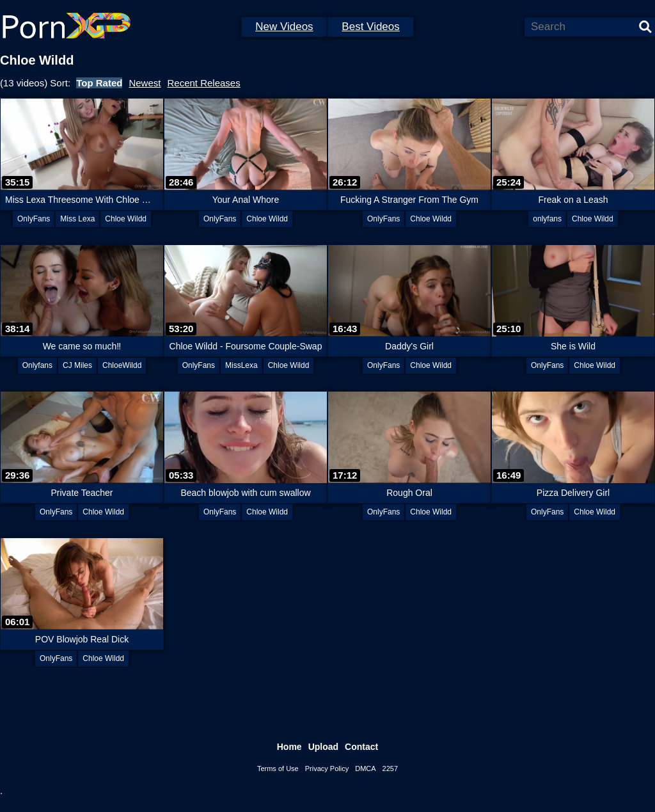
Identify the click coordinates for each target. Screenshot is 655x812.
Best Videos (370, 27)
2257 (390, 768)
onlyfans (547, 219)
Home (289, 747)
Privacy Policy (327, 768)
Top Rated (99, 83)
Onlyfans (37, 365)
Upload (323, 747)
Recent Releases (203, 83)
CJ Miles (77, 365)
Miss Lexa (77, 219)
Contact (361, 747)
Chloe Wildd (126, 219)
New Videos (284, 27)
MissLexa (241, 365)
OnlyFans (34, 219)
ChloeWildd (122, 365)
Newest (145, 83)
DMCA (365, 768)
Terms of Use (278, 768)
